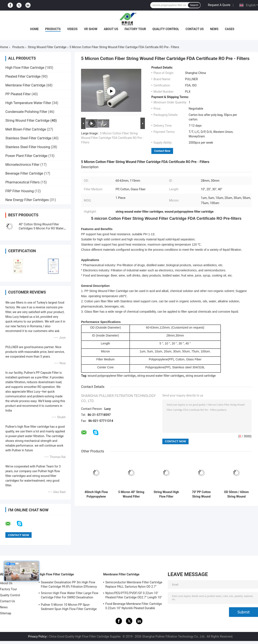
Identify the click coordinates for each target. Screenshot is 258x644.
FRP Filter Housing (20, 191)
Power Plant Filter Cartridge (26, 156)
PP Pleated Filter (18, 94)
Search (194, 5)
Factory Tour (135, 29)
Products (53, 29)
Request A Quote (219, 5)
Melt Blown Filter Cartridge (26, 129)
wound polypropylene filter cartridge (112, 376)
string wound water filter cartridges (160, 376)
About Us (111, 29)
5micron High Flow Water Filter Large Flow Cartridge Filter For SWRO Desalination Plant (70, 596)
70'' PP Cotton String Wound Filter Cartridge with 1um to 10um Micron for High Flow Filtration (201, 494)
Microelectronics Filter (22, 165)
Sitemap (6, 613)
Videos (72, 29)
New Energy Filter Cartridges (27, 200)
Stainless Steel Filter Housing (28, 147)
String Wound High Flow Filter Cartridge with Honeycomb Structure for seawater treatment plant (166, 494)
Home (34, 29)
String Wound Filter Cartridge (47, 47)
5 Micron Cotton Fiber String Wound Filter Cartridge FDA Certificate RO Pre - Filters (112, 138)
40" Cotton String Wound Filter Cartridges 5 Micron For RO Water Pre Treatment (41, 228)
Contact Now (162, 151)
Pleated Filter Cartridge (23, 76)
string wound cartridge (201, 376)
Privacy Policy (37, 636)
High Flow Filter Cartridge (25, 68)
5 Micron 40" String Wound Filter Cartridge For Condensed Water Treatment (131, 494)
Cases (230, 29)
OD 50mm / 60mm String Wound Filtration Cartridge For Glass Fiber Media (236, 494)
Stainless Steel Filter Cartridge (28, 138)
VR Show (91, 29)
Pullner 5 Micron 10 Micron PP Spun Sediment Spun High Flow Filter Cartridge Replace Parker (69, 607)
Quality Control (166, 29)
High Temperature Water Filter (28, 103)
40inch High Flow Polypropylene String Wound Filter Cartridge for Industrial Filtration (96, 494)
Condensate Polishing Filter (26, 112)
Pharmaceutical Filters (23, 182)
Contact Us (195, 29)
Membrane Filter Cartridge (25, 85)
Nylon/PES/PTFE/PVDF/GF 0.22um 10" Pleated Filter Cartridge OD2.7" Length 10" (134, 595)
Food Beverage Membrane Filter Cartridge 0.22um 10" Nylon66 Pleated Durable (134, 606)
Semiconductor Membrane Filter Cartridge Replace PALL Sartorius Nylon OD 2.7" (134, 584)
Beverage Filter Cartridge (24, 173)
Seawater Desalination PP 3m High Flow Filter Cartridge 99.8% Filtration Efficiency (69, 584)
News (214, 29)
